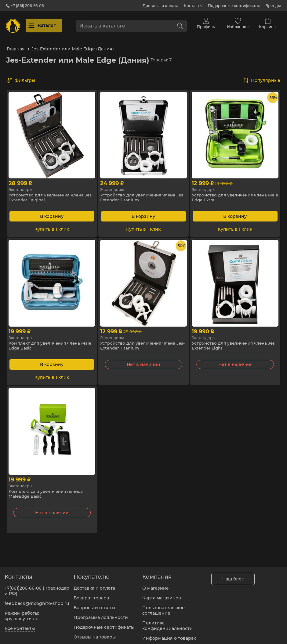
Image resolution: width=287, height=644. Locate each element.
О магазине (156, 584)
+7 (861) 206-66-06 (25, 6)
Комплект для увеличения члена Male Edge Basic (46, 342)
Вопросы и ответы (94, 604)
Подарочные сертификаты (234, 6)
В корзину (52, 212)
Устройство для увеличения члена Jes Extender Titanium (140, 193)
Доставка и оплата (160, 6)
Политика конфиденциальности (167, 622)
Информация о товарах (169, 635)
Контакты (193, 6)
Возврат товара (91, 594)
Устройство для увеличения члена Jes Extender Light (232, 342)
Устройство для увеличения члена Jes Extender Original (49, 193)
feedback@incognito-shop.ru (37, 600)
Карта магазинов (162, 594)
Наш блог (233, 575)
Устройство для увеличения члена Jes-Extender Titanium (140, 342)
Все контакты (20, 625)
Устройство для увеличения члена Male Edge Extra (232, 193)
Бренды (273, 6)
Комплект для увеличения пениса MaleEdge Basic (48, 490)
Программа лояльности (101, 614)
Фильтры (25, 76)
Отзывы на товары (95, 633)
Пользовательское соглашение (163, 607)
